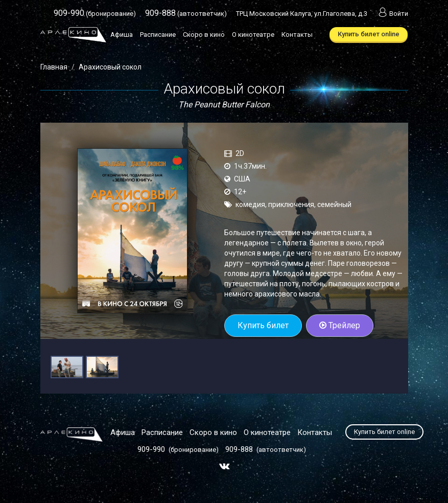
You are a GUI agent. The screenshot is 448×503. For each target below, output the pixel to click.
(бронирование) (95, 14)
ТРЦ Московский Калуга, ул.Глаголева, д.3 (302, 14)
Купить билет (263, 325)
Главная (54, 67)
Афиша (122, 35)
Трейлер (340, 325)
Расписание (158, 35)
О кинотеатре (253, 35)
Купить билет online (369, 34)
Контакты (297, 35)
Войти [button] (392, 14)
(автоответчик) (186, 14)
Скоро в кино (204, 35)
